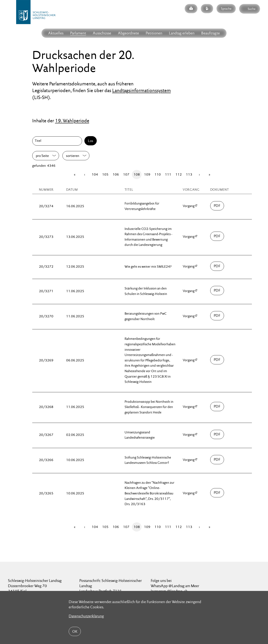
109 (147, 174)
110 (158, 174)
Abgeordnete (128, 33)
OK (75, 631)
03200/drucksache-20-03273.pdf (217, 236)
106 (116, 174)
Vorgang (189, 206)
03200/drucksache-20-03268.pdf (217, 407)
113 (189, 174)
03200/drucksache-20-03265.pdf (217, 493)
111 (168, 174)
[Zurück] (85, 175)
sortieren (73, 156)
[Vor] (199, 175)
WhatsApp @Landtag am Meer (175, 586)
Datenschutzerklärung (86, 616)
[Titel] (58, 141)
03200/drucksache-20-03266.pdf (217, 460)
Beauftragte (211, 33)
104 (95, 174)
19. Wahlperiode (72, 121)
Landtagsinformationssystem (142, 90)
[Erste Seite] (75, 175)
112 (179, 174)
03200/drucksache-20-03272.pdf (217, 266)
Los (91, 141)
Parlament (78, 33)
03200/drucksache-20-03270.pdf (217, 316)
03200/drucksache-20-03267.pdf (217, 434)
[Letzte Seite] (209, 175)
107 (126, 174)
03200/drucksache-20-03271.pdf (217, 291)
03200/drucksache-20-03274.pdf (217, 206)
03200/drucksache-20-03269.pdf (217, 360)
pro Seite (42, 156)
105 (105, 174)
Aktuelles (56, 33)
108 (137, 174)
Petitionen (154, 33)
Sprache (226, 8)
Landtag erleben (182, 33)
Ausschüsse (102, 33)
